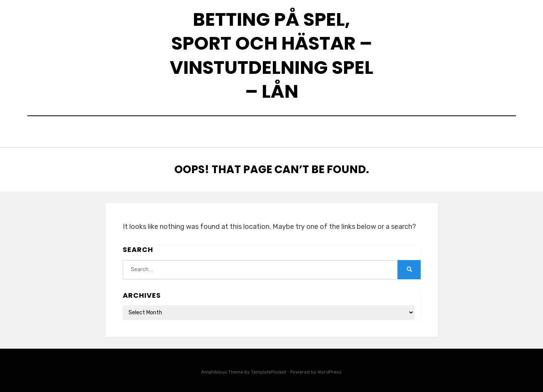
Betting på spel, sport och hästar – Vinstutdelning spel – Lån (271, 55)
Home (184, 133)
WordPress (330, 370)
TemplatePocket (269, 370)
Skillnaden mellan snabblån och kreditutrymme (287, 133)
